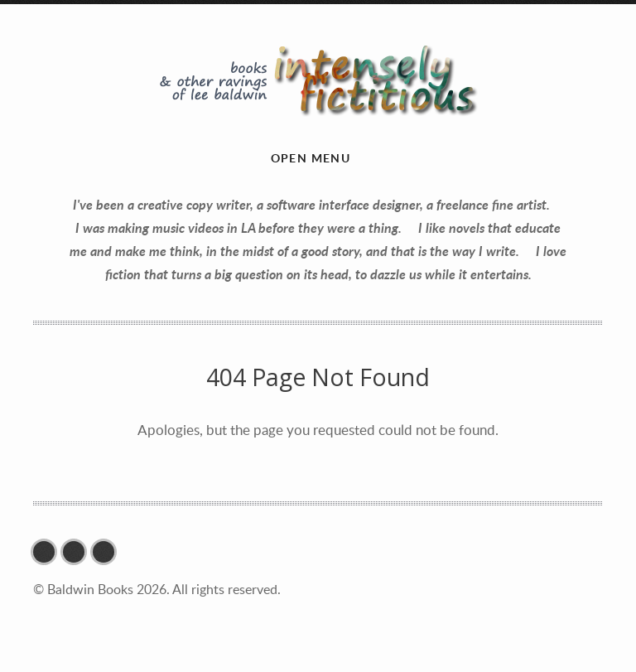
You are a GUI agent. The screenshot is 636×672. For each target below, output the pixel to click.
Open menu (311, 158)
